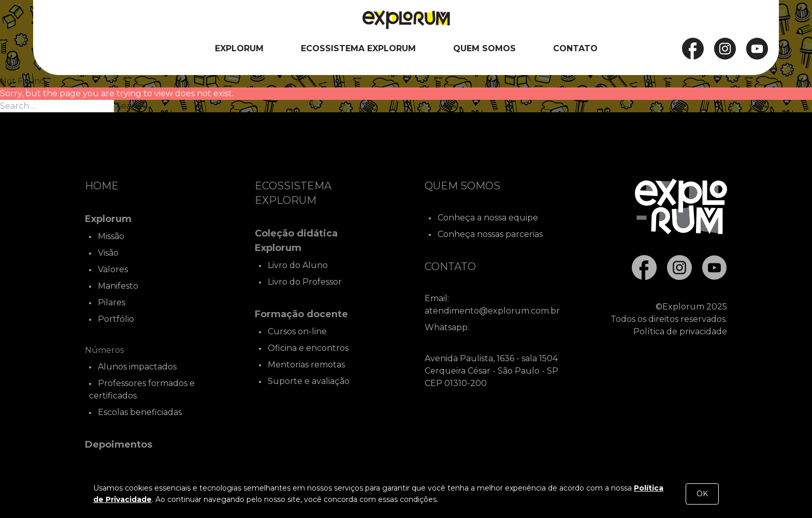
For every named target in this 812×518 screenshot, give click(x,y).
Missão (111, 236)
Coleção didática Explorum (296, 241)
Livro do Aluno (298, 265)
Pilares (112, 302)
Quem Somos (484, 48)
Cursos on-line (297, 331)
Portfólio (116, 319)
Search (130, 106)
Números (104, 350)
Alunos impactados (137, 367)
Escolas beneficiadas (140, 412)
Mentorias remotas (306, 365)
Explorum (239, 48)
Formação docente (301, 314)
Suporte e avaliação (309, 381)
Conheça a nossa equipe (488, 218)
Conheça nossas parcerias (490, 234)
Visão (108, 253)
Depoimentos (119, 445)
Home (102, 186)
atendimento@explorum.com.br (492, 311)
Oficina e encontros (308, 348)
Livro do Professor (305, 282)
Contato (575, 48)
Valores (113, 269)
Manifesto (118, 286)
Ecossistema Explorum (358, 48)
